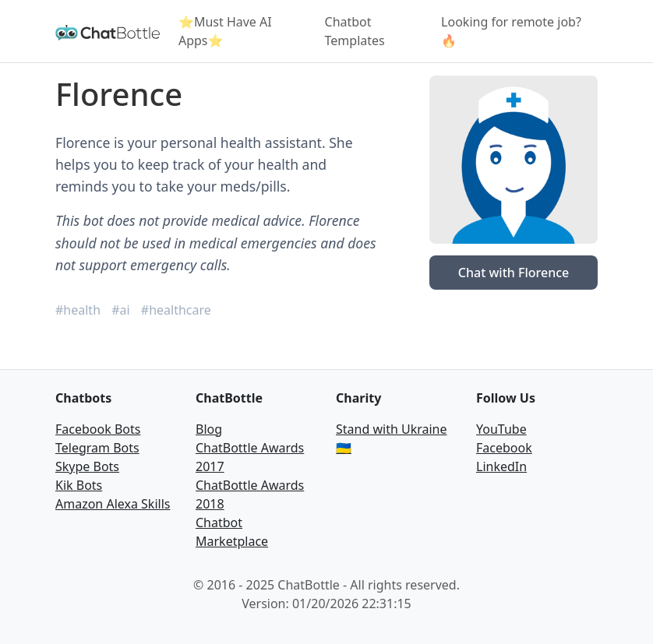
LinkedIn (501, 466)
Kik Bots (79, 485)
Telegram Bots (97, 448)
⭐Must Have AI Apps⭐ (225, 31)
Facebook (504, 448)
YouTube (501, 429)
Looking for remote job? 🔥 (511, 31)
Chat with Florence (514, 273)
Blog (209, 429)
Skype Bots (87, 466)
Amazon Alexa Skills (113, 504)
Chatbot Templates (355, 31)
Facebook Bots (98, 429)
